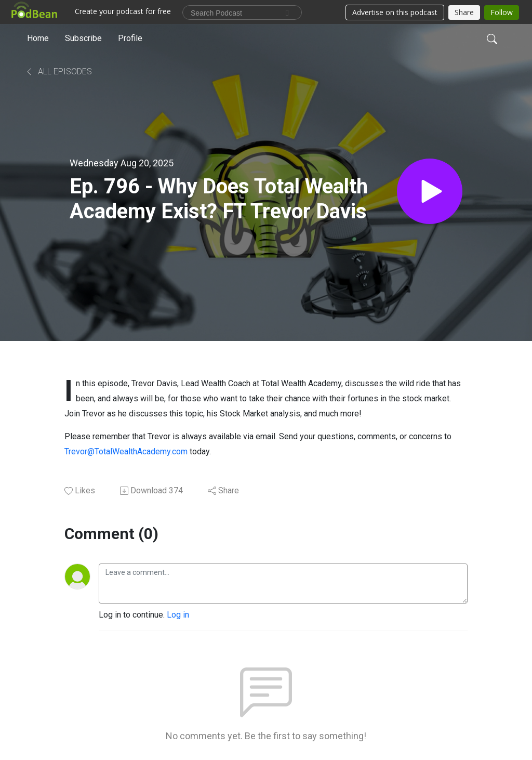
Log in (178, 615)
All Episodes (58, 71)
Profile (130, 38)
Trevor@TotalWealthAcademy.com (126, 451)
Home (38, 38)
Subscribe (83, 38)
